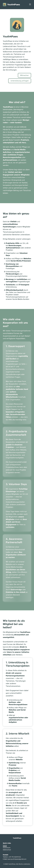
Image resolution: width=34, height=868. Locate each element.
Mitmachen (24, 75)
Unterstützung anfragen (20, 81)
